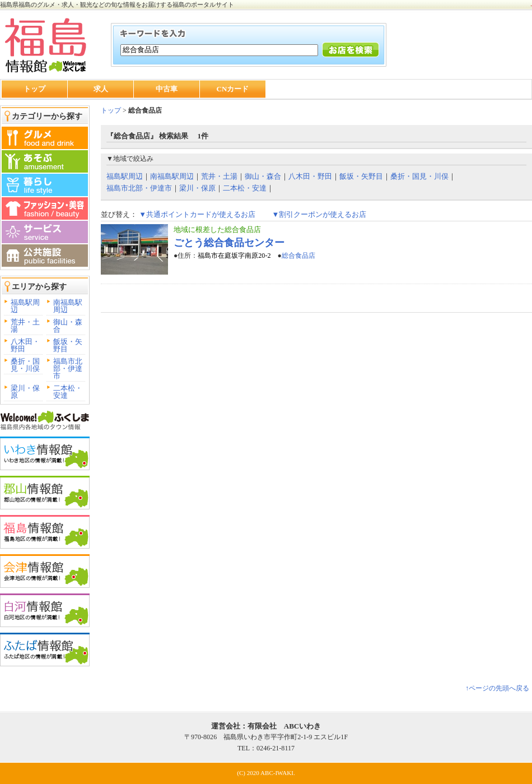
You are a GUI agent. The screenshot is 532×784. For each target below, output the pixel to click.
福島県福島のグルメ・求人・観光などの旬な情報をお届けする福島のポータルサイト (117, 4)
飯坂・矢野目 (68, 345)
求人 (101, 89)
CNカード (233, 89)
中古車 (167, 89)
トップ (34, 89)
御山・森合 (68, 326)
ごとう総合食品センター (229, 243)
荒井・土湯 (25, 326)
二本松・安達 (68, 392)
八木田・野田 (25, 345)
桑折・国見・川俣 (25, 365)
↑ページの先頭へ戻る (497, 688)
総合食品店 (298, 256)
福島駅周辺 (25, 306)
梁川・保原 (25, 392)
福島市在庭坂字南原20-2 (234, 256)
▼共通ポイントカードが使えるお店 (197, 214)
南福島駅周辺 (68, 306)
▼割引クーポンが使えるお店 (319, 214)
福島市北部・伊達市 (68, 368)
